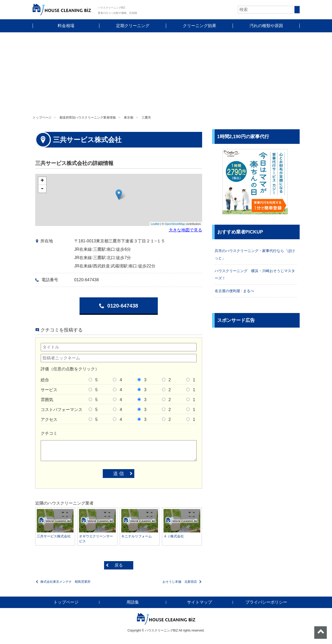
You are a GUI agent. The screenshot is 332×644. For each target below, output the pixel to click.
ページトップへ (321, 633)
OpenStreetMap (175, 224)
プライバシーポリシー (266, 602)
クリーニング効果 (200, 26)
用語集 (133, 602)
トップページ (42, 118)
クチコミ (49, 433)
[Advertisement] (166, 71)
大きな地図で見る (185, 230)
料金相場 (66, 26)
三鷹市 (146, 118)
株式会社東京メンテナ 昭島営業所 (65, 582)
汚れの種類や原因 (266, 26)
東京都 (129, 118)
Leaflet (155, 224)
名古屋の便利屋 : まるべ (234, 291)
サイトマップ (200, 602)
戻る (119, 565)
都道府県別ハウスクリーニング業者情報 (88, 118)
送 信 (119, 474)
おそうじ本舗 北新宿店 (180, 582)
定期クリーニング (133, 26)
